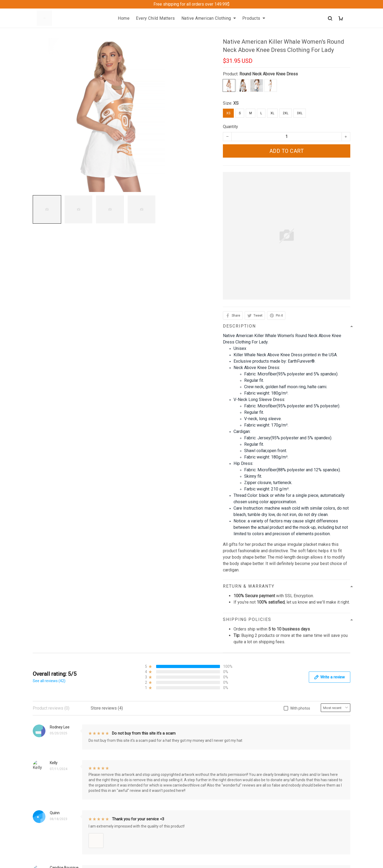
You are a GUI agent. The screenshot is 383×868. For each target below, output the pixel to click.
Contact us (124, 729)
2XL (286, 113)
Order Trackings (129, 738)
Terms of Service (212, 747)
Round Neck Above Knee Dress (269, 74)
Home (124, 18)
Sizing (120, 756)
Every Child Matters (155, 18)
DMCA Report (259, 864)
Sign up (337, 737)
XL (272, 113)
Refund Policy (209, 729)
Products (254, 18)
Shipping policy (210, 738)
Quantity (230, 127)
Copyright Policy (211, 756)
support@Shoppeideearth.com (61, 836)
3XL (300, 113)
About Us (123, 720)
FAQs (119, 747)
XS (236, 103)
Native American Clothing (209, 18)
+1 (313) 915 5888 (50, 829)
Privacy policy (209, 720)
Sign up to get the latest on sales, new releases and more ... (313, 723)
